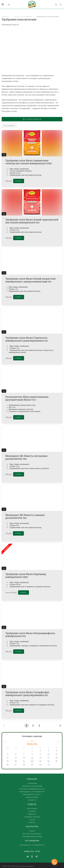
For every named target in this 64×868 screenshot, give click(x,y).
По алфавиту (10, 123)
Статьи (32, 817)
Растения (32, 808)
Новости (32, 820)
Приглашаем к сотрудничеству (32, 789)
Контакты (32, 797)
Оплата (32, 828)
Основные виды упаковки (32, 834)
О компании (32, 781)
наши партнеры (32, 794)
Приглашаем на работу (32, 792)
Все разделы (32, 806)
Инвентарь (32, 811)
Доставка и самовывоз (32, 831)
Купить (19, 178)
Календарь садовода (32, 733)
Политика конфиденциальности (32, 786)
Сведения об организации (32, 783)
